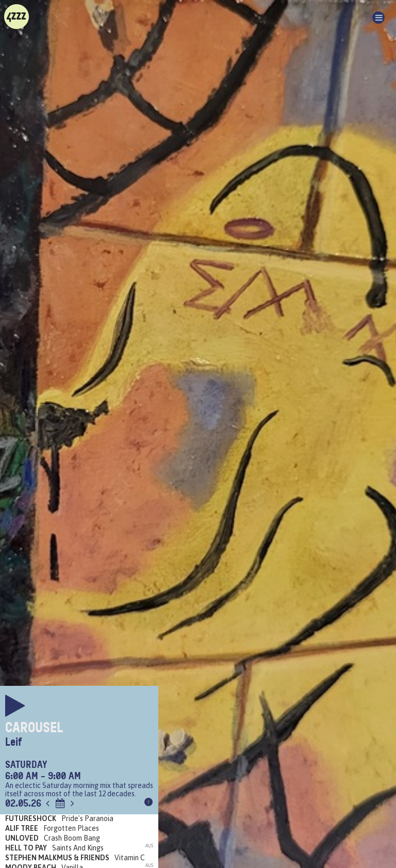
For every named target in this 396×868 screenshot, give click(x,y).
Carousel (34, 728)
